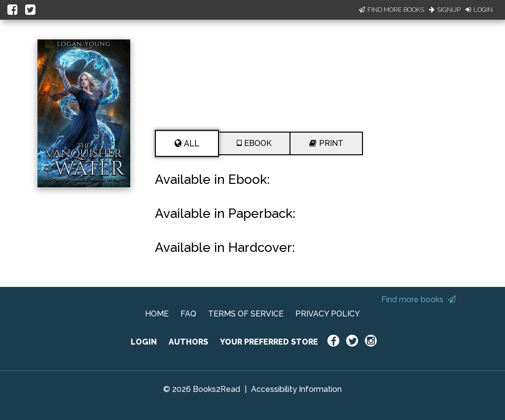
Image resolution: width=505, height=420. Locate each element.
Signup (445, 10)
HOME (157, 314)
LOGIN (144, 342)
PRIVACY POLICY (328, 314)
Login (479, 10)
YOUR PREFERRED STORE (269, 342)
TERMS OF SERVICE (246, 314)
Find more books (418, 299)
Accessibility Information (296, 389)
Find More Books (391, 10)
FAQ (188, 314)
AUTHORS (188, 342)
